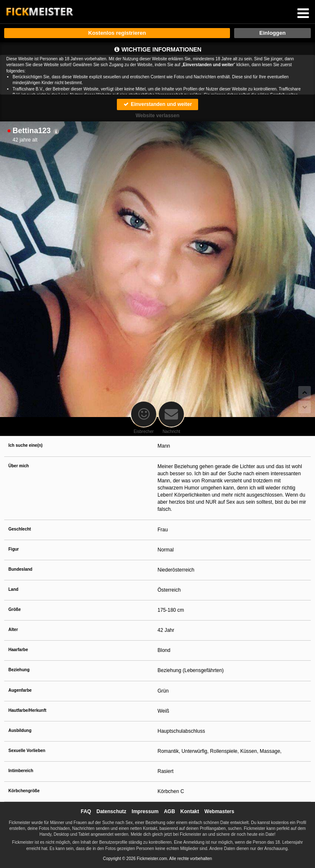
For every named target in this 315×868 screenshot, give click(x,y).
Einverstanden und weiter (157, 104)
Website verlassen (158, 116)
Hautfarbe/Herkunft (27, 710)
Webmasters (219, 811)
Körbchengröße (24, 791)
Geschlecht (20, 529)
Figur (14, 549)
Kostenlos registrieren (117, 33)
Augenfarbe (20, 690)
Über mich (19, 466)
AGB (169, 811)
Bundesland (20, 569)
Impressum (145, 811)
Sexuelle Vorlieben (27, 751)
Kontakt (190, 811)
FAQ (86, 811)
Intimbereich (21, 771)
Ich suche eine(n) (26, 445)
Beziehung (19, 670)
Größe (14, 609)
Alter (13, 630)
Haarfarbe (18, 650)
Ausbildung (20, 730)
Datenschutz (111, 811)
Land (13, 589)
